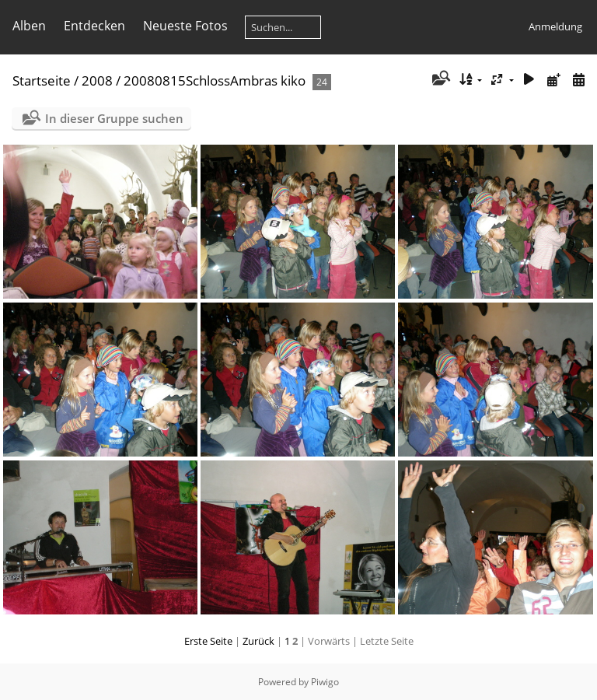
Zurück (258, 641)
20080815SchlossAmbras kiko (215, 80)
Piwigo (325, 682)
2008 (97, 80)
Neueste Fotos (185, 26)
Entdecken (94, 26)
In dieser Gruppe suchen (114, 118)
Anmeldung (555, 26)
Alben (29, 26)
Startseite (42, 80)
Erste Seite (208, 641)
